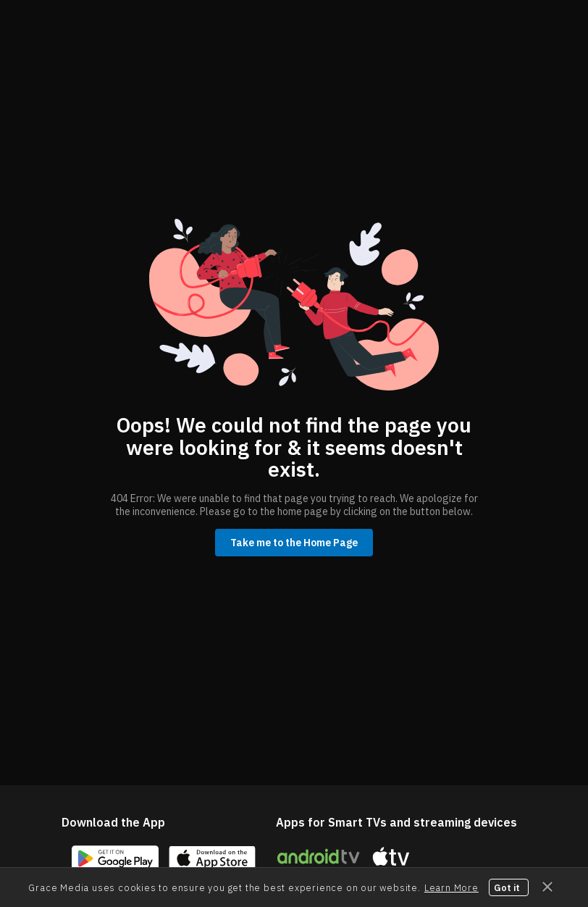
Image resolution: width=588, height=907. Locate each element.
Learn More (451, 887)
